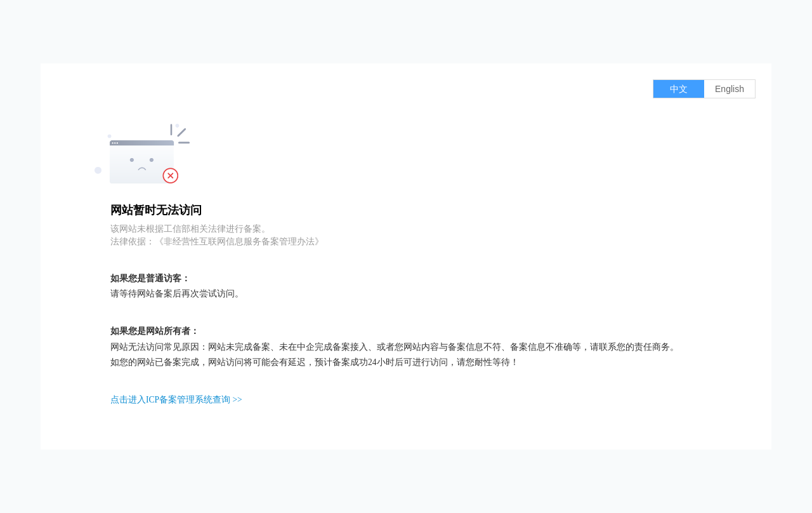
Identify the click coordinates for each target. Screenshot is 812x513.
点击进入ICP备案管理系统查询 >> (176, 400)
